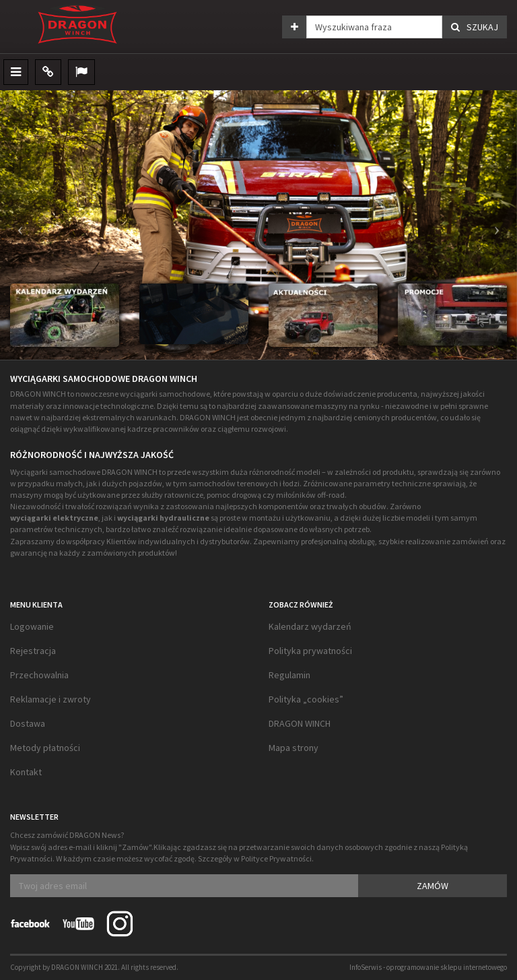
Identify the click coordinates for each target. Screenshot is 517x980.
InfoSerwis (366, 967)
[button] (17, 225)
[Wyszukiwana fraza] (374, 27)
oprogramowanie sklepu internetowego (447, 967)
